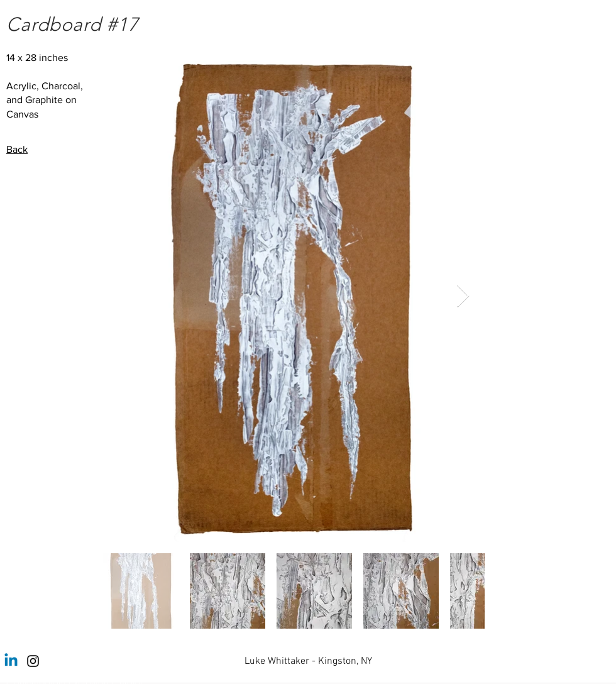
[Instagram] (33, 661)
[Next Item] (463, 296)
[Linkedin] (11, 661)
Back (17, 149)
